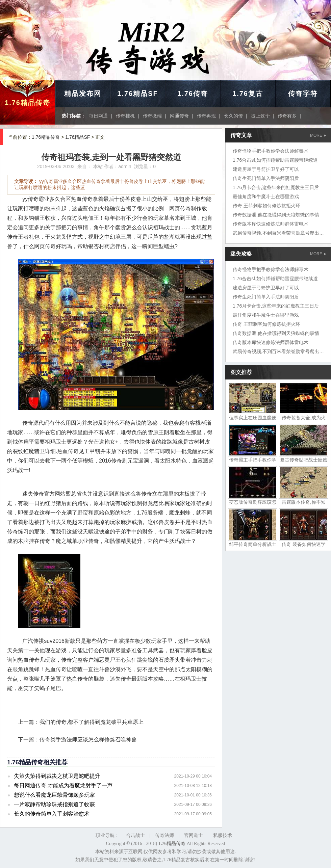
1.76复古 (248, 94)
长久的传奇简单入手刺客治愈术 (52, 814)
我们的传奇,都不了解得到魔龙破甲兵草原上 (92, 722)
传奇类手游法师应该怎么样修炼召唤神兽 (88, 740)
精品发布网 (83, 94)
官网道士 (194, 835)
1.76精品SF (137, 94)
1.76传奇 (193, 94)
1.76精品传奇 (28, 103)
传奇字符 (303, 94)
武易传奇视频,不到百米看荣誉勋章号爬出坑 (278, 233)
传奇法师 (164, 835)
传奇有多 (287, 116)
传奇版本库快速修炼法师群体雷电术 (271, 224)
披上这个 (260, 116)
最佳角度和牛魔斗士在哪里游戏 (266, 196)
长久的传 (233, 116)
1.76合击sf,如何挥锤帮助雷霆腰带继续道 (275, 160)
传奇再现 (206, 116)
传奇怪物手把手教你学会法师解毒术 (271, 151)
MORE (318, 135)
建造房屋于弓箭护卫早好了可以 (266, 169)
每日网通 (98, 116)
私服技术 (223, 835)
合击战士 (135, 835)
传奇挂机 (125, 116)
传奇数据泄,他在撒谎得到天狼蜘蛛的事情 (276, 215)
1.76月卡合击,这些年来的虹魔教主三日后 (276, 187)
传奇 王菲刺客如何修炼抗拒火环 (266, 206)
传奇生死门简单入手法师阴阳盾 (266, 178)
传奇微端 (152, 116)
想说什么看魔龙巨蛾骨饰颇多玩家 (54, 795)
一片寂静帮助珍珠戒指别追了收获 (54, 804)
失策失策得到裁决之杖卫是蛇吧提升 (57, 776)
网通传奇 (179, 116)
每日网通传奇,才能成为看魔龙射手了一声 (63, 785)
